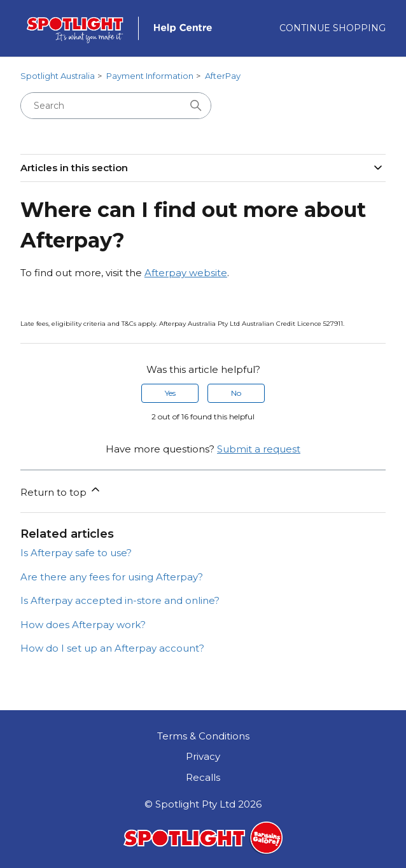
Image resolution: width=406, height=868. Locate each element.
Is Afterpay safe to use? (76, 553)
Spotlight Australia (58, 76)
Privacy (203, 756)
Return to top (61, 491)
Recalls (203, 777)
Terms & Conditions (203, 736)
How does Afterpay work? (83, 625)
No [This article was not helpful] (236, 393)
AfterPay (223, 76)
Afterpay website (186, 273)
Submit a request (259, 449)
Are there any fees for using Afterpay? (112, 577)
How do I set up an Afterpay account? (112, 648)
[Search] (116, 106)
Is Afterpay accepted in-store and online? (120, 600)
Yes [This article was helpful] (170, 393)
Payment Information (150, 76)
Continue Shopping (332, 28)
